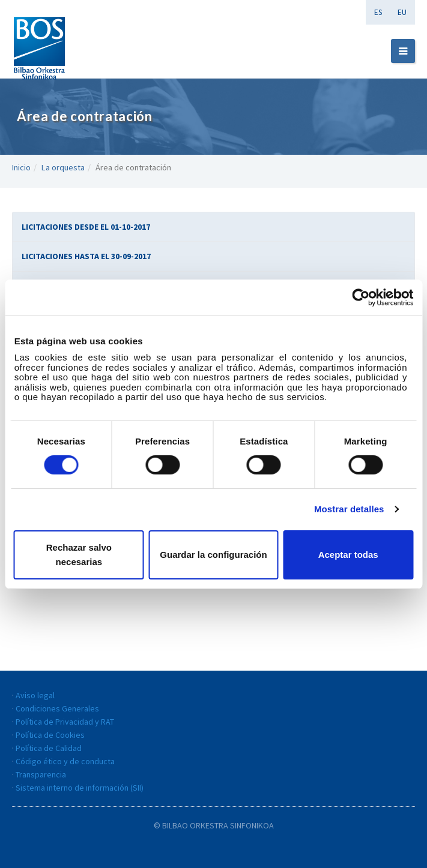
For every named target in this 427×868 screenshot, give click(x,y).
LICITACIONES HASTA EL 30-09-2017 (86, 256)
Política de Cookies (50, 735)
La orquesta (63, 167)
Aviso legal (35, 695)
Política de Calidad (49, 748)
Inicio (21, 167)
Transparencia (41, 774)
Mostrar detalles (349, 509)
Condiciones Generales (57, 708)
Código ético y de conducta (65, 761)
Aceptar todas (348, 555)
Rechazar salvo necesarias (79, 555)
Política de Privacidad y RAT (65, 722)
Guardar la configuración (213, 555)
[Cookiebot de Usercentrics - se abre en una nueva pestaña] (361, 297)
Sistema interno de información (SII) (80, 788)
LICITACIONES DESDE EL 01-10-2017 (86, 227)
